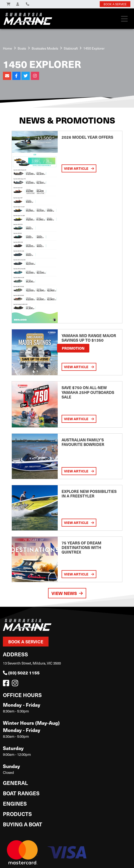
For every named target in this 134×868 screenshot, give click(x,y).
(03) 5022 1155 (21, 673)
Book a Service (26, 642)
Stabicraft (71, 48)
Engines (15, 803)
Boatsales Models (45, 48)
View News (67, 593)
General (15, 783)
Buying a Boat (23, 824)
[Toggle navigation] (124, 19)
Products (17, 814)
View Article (79, 168)
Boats (22, 48)
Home (7, 48)
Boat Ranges (21, 793)
